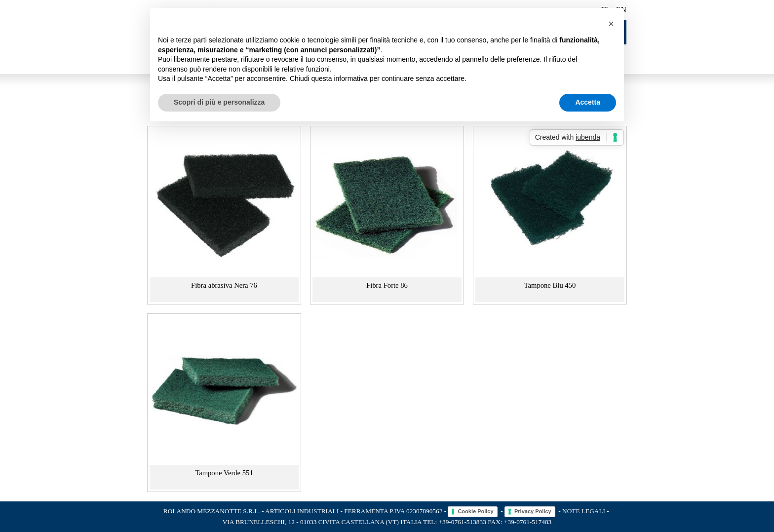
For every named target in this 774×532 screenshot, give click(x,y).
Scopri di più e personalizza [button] (219, 102)
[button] (611, 24)
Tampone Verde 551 (224, 473)
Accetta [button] (588, 102)
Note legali (584, 511)
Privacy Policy (533, 511)
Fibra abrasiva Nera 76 (224, 285)
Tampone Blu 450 (550, 285)
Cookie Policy (475, 511)
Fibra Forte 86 (387, 285)
